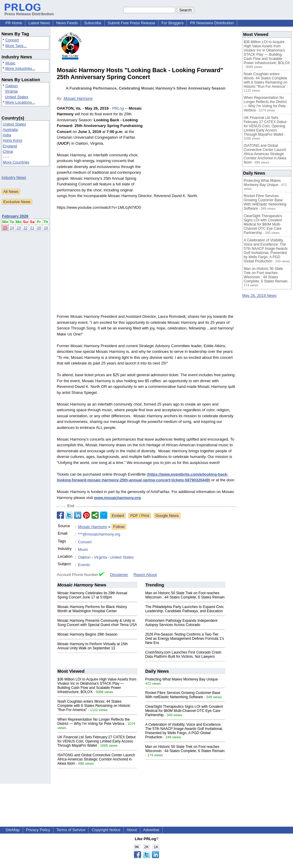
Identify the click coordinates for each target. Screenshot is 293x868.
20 (39, 228)
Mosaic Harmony (78, 98)
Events (84, 565)
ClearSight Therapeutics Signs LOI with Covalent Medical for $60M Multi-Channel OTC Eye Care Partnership (184, 711)
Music (10, 63)
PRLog (118, 108)
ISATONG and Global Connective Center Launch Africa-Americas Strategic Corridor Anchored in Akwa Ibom (96, 759)
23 (19, 228)
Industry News (14, 177)
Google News (167, 516)
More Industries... (20, 68)
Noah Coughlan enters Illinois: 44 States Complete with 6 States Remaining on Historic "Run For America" (94, 706)
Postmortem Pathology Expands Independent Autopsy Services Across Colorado (181, 623)
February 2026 (15, 216)
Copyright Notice (106, 830)
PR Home (14, 23)
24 (12, 228)
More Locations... (20, 102)
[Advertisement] (191, 149)
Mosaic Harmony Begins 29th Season (87, 634)
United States (16, 97)
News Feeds (67, 23)
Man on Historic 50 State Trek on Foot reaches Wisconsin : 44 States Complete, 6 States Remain (185, 595)
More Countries (16, 162)
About (132, 830)
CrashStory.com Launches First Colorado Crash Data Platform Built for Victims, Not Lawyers (183, 654)
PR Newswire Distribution (212, 23)
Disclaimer (119, 575)
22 (25, 228)
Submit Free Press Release (131, 23)
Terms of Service (71, 830)
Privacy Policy (38, 830)
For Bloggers (173, 23)
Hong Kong (12, 140)
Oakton (12, 86)
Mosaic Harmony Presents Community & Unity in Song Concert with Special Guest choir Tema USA (97, 623)
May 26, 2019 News (259, 295)
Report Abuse (145, 575)
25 (5, 228)
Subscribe (93, 23)
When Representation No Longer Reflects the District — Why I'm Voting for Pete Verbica (94, 722)
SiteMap (13, 830)
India (7, 135)
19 (46, 228)
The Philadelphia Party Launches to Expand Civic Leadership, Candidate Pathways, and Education (185, 609)
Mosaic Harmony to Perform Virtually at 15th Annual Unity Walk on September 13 (93, 646)
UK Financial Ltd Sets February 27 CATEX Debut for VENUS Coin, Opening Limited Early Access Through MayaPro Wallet (96, 741)
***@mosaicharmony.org (99, 534)
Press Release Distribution (29, 12)
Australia (10, 130)
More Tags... (16, 46)
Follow (119, 527)
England (10, 146)
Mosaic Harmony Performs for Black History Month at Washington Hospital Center (92, 609)
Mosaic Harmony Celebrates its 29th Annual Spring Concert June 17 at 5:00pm (92, 595)
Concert (12, 40)
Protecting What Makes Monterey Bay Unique (182, 679)
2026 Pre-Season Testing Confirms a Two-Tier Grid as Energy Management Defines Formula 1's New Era (185, 639)
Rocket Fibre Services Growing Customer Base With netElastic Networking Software (183, 695)
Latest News (39, 23)
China (8, 151)
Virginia (11, 91)
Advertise (151, 830)
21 (32, 228)
